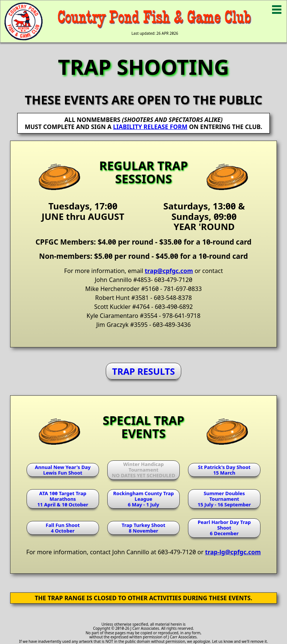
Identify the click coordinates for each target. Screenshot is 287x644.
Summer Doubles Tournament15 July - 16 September (224, 499)
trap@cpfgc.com (169, 271)
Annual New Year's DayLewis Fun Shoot (63, 470)
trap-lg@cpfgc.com (233, 552)
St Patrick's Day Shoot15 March (224, 470)
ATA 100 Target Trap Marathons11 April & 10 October (63, 499)
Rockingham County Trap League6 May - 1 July (144, 499)
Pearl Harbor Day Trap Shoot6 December (224, 528)
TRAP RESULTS (143, 371)
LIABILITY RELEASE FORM (150, 127)
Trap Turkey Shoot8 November (144, 528)
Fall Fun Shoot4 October (63, 528)
